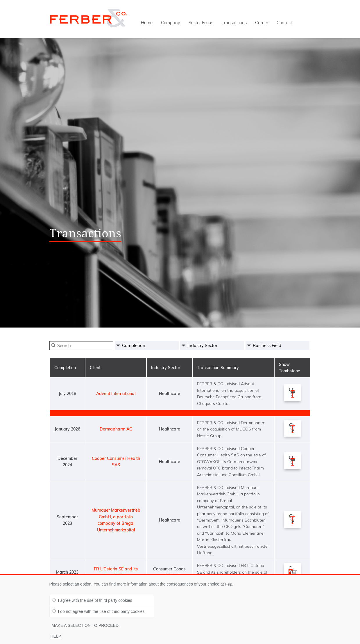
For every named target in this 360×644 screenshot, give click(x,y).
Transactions (234, 23)
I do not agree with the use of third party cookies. (99, 611)
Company (171, 23)
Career (262, 23)
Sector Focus (201, 23)
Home (147, 23)
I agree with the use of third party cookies (92, 600)
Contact (284, 23)
